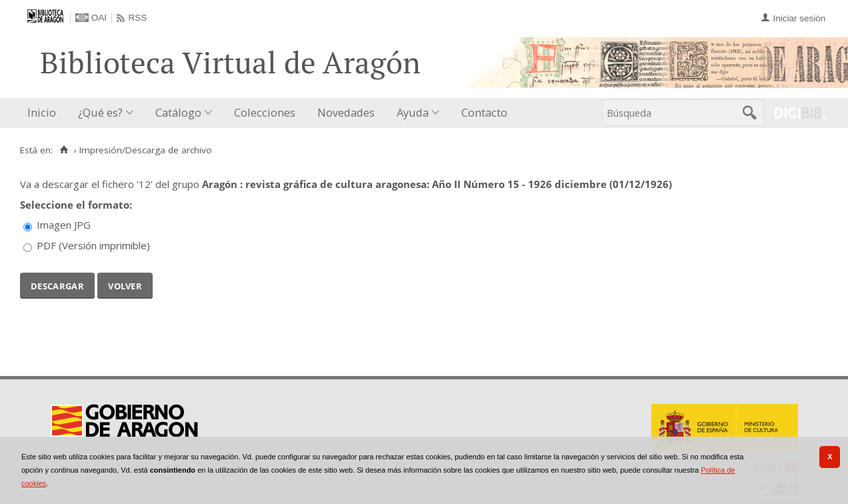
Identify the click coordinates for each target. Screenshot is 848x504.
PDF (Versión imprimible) (93, 245)
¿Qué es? (100, 112)
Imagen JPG (64, 225)
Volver (125, 285)
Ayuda (413, 112)
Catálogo (178, 112)
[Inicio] (64, 150)
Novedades (346, 112)
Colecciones (265, 112)
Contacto (484, 112)
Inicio (42, 112)
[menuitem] (45, 113)
